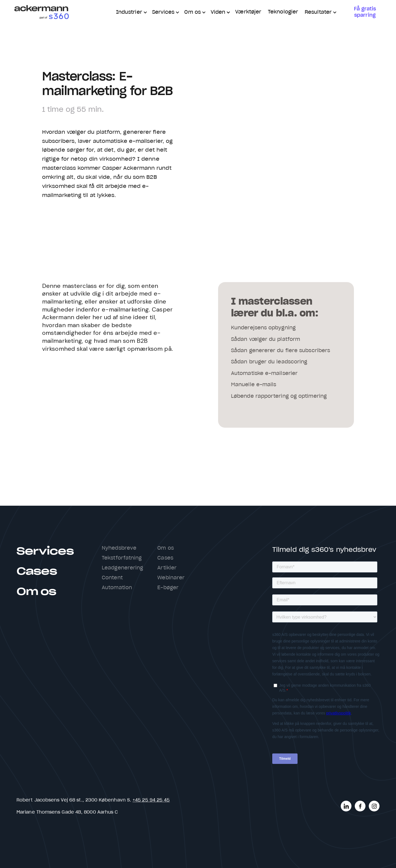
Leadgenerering (122, 568)
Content (112, 578)
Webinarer (171, 578)
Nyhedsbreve (119, 548)
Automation (117, 588)
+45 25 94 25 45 (151, 800)
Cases (37, 571)
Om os (36, 592)
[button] (131, 12)
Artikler (167, 568)
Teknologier (283, 12)
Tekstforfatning (122, 558)
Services (45, 551)
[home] (41, 12)
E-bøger (168, 588)
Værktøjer (248, 12)
